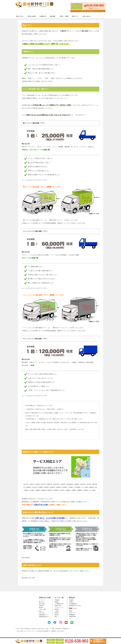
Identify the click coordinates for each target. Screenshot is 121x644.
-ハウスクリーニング (59, 607)
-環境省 (71, 611)
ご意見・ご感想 (64, 16)
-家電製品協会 (72, 615)
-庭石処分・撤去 (58, 606)
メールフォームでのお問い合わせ (88, 11)
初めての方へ (20, 16)
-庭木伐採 (56, 613)
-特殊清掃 (56, 609)
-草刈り (56, 617)
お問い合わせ (86, 16)
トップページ (42, 600)
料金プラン (75, 16)
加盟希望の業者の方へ (44, 617)
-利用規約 (71, 602)
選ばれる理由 (32, 16)
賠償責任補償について (44, 615)
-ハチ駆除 (56, 611)
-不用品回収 (57, 600)
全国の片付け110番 (41, 505)
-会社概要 (71, 600)
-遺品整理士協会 (72, 616)
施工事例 (53, 16)
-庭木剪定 (56, 615)
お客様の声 (43, 16)
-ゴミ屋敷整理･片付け (59, 604)
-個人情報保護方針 (73, 604)
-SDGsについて (72, 613)
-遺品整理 (56, 602)
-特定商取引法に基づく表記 (75, 606)
